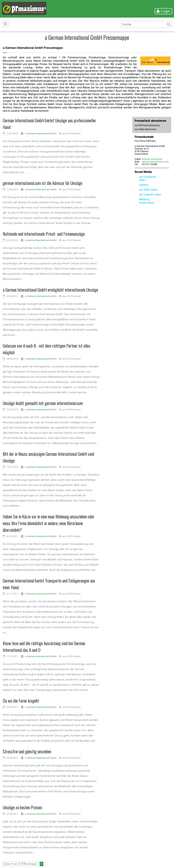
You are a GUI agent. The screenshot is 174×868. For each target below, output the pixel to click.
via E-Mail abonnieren (145, 129)
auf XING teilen (148, 190)
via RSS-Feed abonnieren (147, 125)
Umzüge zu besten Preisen (22, 807)
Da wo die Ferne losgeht (21, 701)
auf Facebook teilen (148, 178)
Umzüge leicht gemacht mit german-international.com (43, 403)
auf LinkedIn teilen (150, 195)
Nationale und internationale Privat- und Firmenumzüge (44, 234)
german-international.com (155, 162)
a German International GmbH (41, 133)
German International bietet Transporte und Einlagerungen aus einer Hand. (49, 584)
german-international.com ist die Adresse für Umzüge (43, 183)
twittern (144, 185)
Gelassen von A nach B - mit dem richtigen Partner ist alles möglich (47, 349)
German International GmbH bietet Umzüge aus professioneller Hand (49, 124)
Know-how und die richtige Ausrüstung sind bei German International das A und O (44, 646)
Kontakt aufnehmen (152, 159)
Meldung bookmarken (147, 201)
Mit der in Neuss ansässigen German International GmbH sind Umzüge (48, 457)
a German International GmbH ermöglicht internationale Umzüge (50, 290)
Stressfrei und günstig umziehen (27, 751)
